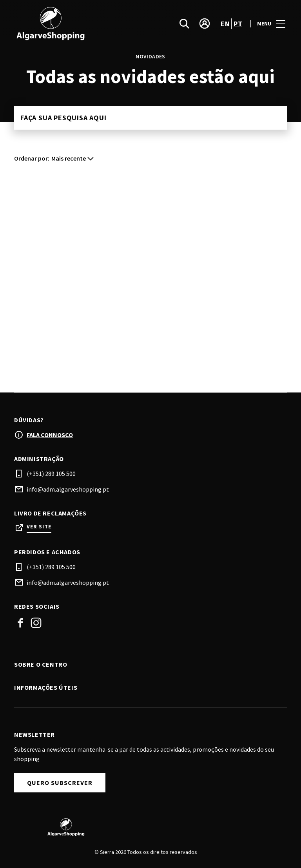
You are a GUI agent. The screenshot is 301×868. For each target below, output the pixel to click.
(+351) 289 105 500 (51, 474)
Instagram (36, 623)
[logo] (83, 24)
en (225, 24)
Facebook (20, 623)
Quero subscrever (60, 783)
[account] (205, 24)
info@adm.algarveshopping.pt (68, 489)
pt (238, 24)
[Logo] (146, 827)
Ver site (39, 527)
